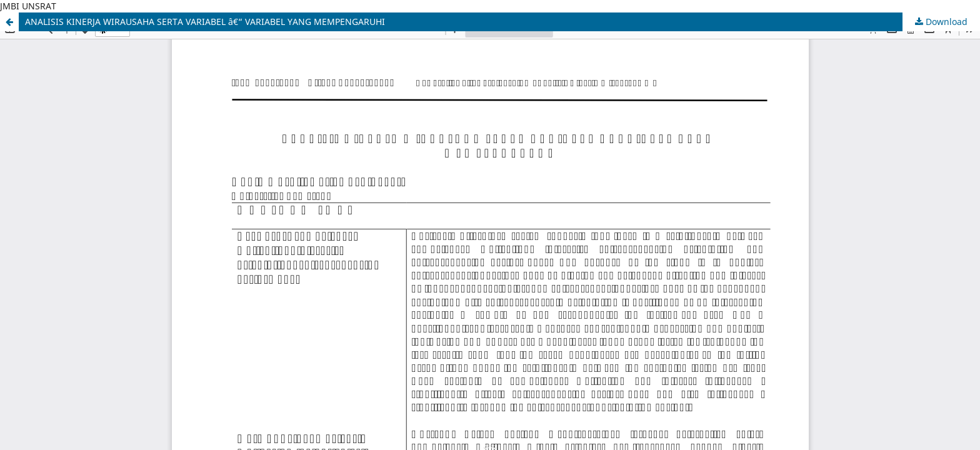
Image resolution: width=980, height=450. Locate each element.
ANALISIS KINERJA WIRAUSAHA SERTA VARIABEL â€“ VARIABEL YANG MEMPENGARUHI (205, 22)
